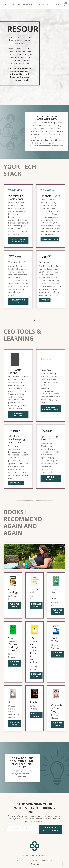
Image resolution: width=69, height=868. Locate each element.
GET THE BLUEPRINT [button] (51, 478)
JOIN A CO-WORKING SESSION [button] (51, 409)
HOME (7, 4)
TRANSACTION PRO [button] (18, 301)
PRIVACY (34, 855)
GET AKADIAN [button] (16, 483)
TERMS (25, 855)
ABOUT (42, 4)
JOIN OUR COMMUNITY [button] (50, 829)
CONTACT (57, 4)
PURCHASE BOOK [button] (15, 605)
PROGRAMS (16, 4)
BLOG (49, 4)
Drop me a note (19, 771)
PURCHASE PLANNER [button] (18, 415)
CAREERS (43, 855)
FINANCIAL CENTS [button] (50, 239)
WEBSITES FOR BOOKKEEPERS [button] (18, 241)
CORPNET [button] (45, 300)
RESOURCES (28, 4)
